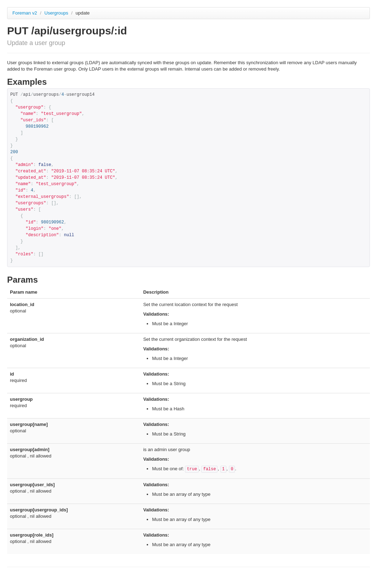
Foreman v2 (25, 13)
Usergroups (57, 13)
